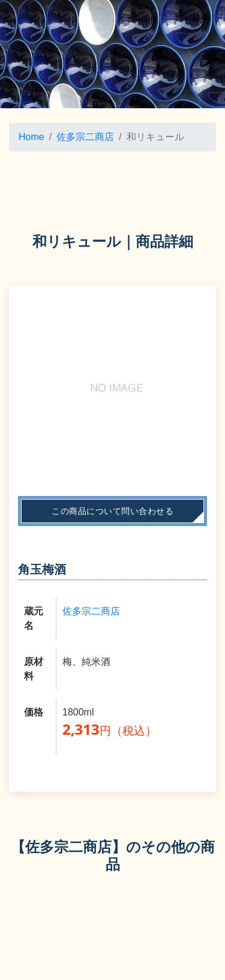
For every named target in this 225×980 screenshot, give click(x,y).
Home (31, 137)
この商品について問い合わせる (112, 511)
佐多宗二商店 (85, 137)
